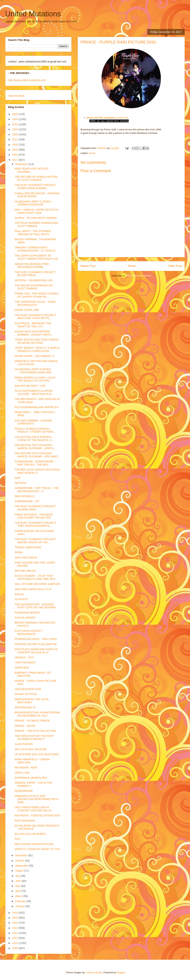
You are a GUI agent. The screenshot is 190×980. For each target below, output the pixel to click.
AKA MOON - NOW (26, 767)
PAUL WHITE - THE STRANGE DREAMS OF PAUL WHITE (33, 233)
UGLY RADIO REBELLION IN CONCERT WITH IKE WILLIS (33, 809)
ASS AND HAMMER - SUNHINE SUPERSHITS (33, 422)
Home (132, 266)
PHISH (19, 552)
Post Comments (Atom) (139, 276)
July (18, 876)
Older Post (175, 266)
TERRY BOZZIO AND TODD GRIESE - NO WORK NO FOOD (37, 341)
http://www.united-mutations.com (27, 80)
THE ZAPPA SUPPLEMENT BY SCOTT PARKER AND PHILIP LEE (36, 257)
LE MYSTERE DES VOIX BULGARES (37, 754)
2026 (15, 114)
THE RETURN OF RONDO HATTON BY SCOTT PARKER (36, 178)
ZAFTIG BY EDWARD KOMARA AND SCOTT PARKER (36, 225)
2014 (15, 923)
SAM (17, 478)
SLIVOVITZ (21, 599)
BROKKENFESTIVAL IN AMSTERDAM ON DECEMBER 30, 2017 (37, 714)
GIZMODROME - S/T (27, 501)
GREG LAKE (22, 773)
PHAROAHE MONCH (27, 613)
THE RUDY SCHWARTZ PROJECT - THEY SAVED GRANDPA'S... (36, 524)
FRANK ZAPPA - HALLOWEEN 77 (35, 356)
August (20, 871)
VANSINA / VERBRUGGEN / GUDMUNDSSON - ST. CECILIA (35, 249)
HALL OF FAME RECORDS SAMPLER (37, 584)
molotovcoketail (94, 972)
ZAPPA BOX (22, 668)
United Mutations (33, 14)
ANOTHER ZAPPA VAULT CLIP (33, 589)
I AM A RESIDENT (25, 662)
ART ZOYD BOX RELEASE (31, 749)
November (22, 855)
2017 (15, 160)
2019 (15, 150)
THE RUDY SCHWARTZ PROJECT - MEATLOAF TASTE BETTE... (36, 317)
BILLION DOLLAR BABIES (30, 834)
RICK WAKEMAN (25, 821)
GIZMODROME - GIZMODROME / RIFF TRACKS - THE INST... (35, 463)
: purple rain (122, 118)
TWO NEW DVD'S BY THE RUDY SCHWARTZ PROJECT (34, 737)
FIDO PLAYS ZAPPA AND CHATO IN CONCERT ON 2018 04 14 (36, 651)
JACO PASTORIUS (26, 558)
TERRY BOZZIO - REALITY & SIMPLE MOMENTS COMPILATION (37, 349)
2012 (15, 933)
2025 (15, 119)
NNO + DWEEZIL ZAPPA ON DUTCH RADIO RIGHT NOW (36, 211)
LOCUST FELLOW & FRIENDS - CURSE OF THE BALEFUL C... (34, 438)
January (20, 906)
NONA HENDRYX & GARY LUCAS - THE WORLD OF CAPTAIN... (36, 379)
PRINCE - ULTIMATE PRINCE (32, 721)
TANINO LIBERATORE (28, 547)
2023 (15, 129)
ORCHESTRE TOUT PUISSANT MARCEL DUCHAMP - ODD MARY (36, 455)
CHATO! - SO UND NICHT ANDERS (36, 218)
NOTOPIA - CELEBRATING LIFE (34, 280)
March (19, 896)
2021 (15, 139)
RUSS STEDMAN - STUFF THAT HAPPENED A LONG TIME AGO (35, 577)
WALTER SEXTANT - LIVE (30, 386)
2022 (15, 134)
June (18, 881)
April (18, 891)
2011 (15, 938)
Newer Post (88, 266)
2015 (15, 918)
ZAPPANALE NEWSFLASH (31, 778)
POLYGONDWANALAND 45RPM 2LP (37, 407)
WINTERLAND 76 (25, 707)
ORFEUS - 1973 (24, 657)
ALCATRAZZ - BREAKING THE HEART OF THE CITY (33, 325)
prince (92, 153)
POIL (18, 839)
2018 (15, 155)
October (20, 861)
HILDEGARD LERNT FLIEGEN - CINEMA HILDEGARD (34, 203)
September (22, 866)
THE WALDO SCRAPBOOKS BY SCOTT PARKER (34, 287)
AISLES (19, 594)
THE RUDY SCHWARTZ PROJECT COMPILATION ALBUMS (35, 187)
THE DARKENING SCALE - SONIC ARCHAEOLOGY (35, 303)
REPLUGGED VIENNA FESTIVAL (34, 844)
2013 (15, 928)
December (22, 164)
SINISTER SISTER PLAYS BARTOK (36, 644)
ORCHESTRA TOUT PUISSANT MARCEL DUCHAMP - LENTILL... (36, 447)
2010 (15, 943)
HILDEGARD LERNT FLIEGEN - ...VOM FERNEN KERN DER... (34, 371)
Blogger (121, 972)
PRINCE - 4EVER (25, 726)
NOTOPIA (21, 483)
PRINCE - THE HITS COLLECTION (35, 731)
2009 (15, 948)
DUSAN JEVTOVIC (26, 694)
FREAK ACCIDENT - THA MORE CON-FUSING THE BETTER (34, 516)
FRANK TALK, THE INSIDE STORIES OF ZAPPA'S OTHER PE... (37, 295)
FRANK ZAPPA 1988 (27, 310)
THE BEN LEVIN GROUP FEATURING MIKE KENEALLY (37, 471)
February (21, 901)
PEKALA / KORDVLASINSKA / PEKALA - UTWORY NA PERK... (35, 430)
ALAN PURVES (24, 744)
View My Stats (16, 96)
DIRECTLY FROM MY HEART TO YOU (37, 849)
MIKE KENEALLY (25, 496)
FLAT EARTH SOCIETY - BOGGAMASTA (29, 632)
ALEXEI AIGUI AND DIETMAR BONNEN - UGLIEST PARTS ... (34, 333)
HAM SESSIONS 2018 (28, 689)
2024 (15, 124)
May (18, 886)
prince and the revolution (101, 118)
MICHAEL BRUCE (25, 571)
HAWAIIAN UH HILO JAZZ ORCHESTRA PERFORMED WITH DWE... (36, 799)
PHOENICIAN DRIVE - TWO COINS (36, 639)
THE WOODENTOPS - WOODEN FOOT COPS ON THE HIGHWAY (35, 606)
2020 (15, 145)
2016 (15, 913)
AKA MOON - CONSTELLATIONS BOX (37, 815)
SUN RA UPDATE (25, 618)
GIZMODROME (24, 791)
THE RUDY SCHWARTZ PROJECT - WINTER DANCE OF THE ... (36, 541)
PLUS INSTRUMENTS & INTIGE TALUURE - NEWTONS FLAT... (34, 392)
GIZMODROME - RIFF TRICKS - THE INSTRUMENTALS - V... (37, 490)
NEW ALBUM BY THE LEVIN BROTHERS (32, 701)
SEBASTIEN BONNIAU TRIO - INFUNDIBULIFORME (32, 266)
